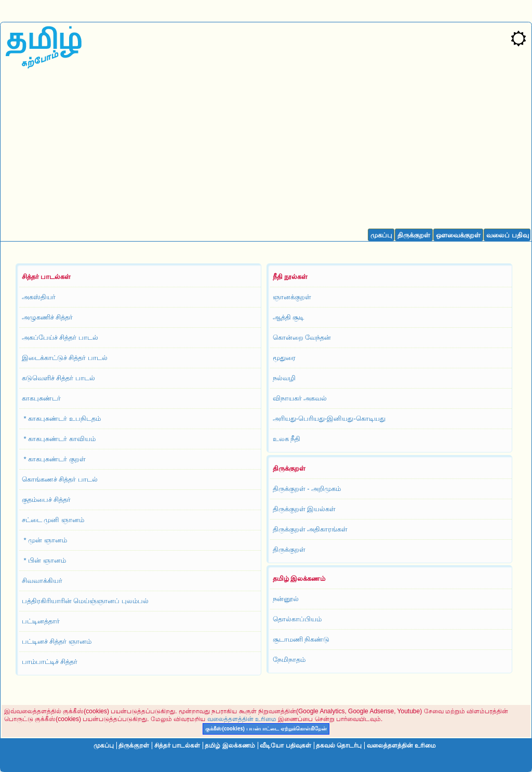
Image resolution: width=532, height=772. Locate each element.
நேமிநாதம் (289, 660)
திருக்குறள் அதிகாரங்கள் (310, 529)
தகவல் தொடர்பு (339, 746)
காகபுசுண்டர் (41, 398)
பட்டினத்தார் (41, 621)
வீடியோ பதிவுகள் (285, 746)
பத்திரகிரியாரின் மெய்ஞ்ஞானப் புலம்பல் (85, 601)
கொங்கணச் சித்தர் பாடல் (60, 479)
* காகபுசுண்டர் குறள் (54, 459)
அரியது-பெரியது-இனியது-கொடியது (329, 418)
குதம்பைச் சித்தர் (46, 500)
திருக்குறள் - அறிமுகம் (307, 489)
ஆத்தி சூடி (289, 317)
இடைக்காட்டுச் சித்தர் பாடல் (65, 358)
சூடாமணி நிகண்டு (301, 639)
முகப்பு (381, 235)
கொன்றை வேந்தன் (302, 337)
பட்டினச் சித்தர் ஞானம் (57, 641)
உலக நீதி (287, 439)
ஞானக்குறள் (292, 297)
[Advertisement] (266, 151)
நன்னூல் (286, 599)
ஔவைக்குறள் (458, 235)
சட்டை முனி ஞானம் (53, 520)
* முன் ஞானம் (44, 540)
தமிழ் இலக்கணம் (230, 746)
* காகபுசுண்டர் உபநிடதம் (61, 418)
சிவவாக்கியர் (42, 581)
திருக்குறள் (414, 235)
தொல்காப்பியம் (297, 619)
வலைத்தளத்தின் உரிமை (242, 719)
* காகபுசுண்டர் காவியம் (59, 439)
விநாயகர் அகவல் (300, 398)
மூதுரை (284, 358)
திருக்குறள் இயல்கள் (304, 509)
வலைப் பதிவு (508, 235)
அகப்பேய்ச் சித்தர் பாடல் (60, 337)
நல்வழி (284, 378)
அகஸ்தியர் (39, 297)
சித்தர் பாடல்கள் (177, 746)
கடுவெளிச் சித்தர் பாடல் (58, 378)
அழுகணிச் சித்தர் (48, 317)
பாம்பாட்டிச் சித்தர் (50, 662)
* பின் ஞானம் (44, 560)
